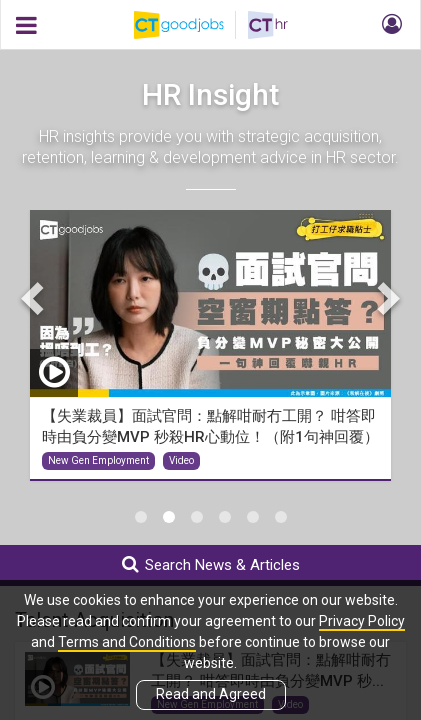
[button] (389, 25)
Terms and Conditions (127, 642)
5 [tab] (253, 517)
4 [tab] (225, 517)
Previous (35, 298)
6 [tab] (281, 517)
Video (181, 460)
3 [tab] (197, 517)
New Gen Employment (98, 460)
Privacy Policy (362, 621)
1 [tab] (141, 517)
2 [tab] (169, 517)
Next (386, 298)
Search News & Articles (211, 564)
